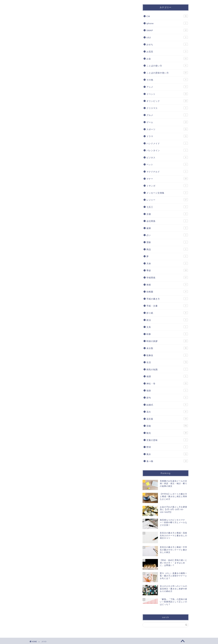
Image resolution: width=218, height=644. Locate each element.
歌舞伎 (167, 355)
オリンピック (167, 101)
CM (167, 16)
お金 (167, 58)
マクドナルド (167, 171)
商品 (167, 249)
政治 (167, 320)
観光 (167, 433)
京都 (167, 214)
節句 (167, 397)
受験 (167, 242)
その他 (167, 80)
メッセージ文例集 (167, 193)
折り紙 (167, 313)
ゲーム (167, 122)
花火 (167, 412)
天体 (167, 263)
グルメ (167, 115)
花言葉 (167, 419)
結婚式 (167, 405)
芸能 (167, 426)
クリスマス (167, 108)
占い (167, 235)
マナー (167, 179)
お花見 (167, 51)
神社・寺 (167, 383)
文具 (167, 327)
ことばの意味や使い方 (167, 73)
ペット (167, 164)
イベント (167, 94)
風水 (167, 454)
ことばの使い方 (167, 65)
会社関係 (167, 221)
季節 (167, 270)
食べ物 (167, 461)
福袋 (167, 390)
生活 (167, 362)
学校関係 (167, 277)
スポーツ (167, 129)
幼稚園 (167, 291)
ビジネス (167, 157)
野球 (167, 447)
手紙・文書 (167, 306)
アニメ (167, 87)
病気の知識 (167, 369)
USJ (167, 37)
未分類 (167, 348)
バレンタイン (167, 150)
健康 (167, 228)
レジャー (167, 200)
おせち (167, 44)
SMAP (167, 30)
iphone (167, 23)
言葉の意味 (167, 440)
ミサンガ (167, 186)
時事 (167, 334)
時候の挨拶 (167, 341)
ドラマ (167, 136)
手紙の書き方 (167, 299)
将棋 (167, 285)
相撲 (167, 376)
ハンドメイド (167, 143)
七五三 (167, 207)
